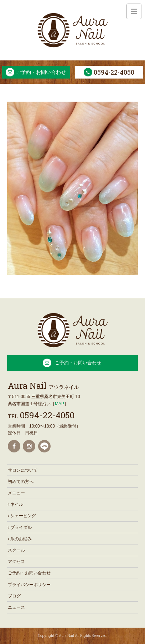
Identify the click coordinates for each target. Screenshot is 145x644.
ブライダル (20, 527)
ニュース (16, 607)
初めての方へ (21, 482)
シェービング (22, 516)
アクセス (16, 562)
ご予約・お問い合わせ (41, 72)
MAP (59, 404)
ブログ (14, 596)
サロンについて (23, 470)
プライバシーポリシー (29, 585)
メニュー (16, 493)
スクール (16, 550)
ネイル (15, 504)
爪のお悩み (20, 539)
